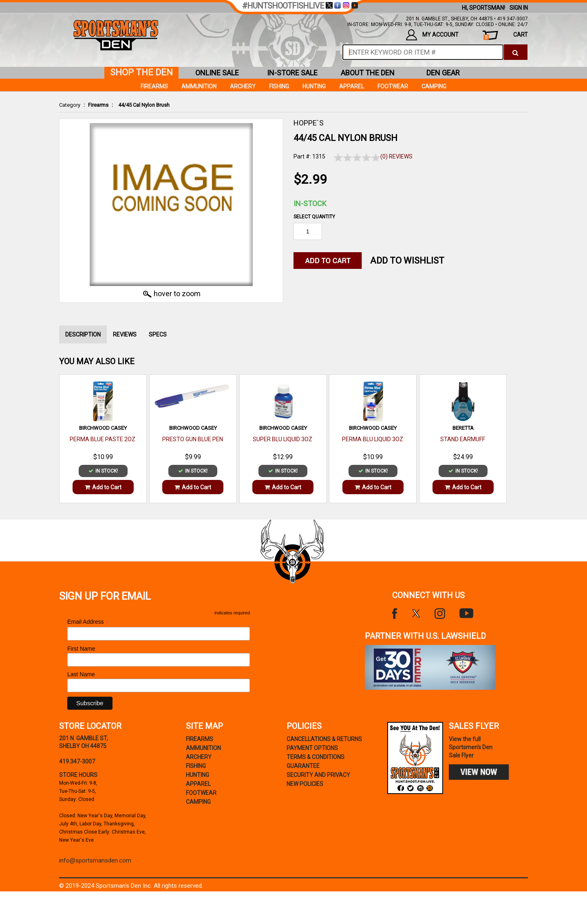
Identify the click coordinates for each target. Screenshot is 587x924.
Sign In (519, 8)
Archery (243, 86)
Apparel (352, 86)
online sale (217, 73)
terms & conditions (316, 757)
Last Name (81, 674)
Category (70, 105)
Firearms (98, 105)
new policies (305, 784)
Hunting (314, 86)
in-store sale (292, 73)
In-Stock (310, 203)
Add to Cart (103, 487)
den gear (443, 73)
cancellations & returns (324, 739)
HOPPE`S (309, 123)
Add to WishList (407, 261)
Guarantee (303, 766)
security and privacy (318, 775)
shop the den (141, 72)
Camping (434, 86)
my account (432, 35)
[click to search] (515, 52)
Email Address (88, 622)
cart (506, 36)
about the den (368, 73)
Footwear (393, 86)
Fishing (279, 86)
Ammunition (199, 86)
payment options (312, 748)
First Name (81, 649)
